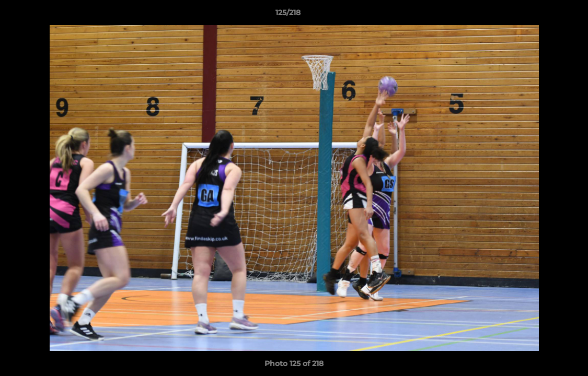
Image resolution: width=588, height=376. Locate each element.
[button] (544, 15)
